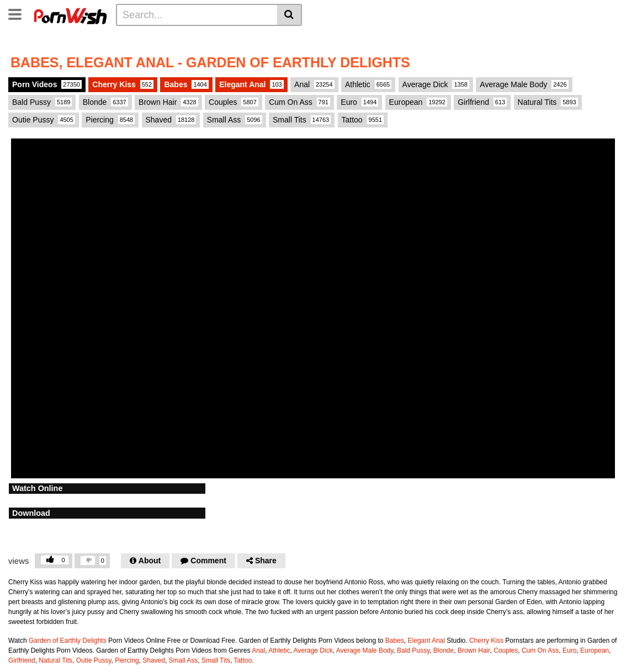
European (418, 102)
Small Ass (235, 120)
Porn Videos (47, 84)
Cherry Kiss (123, 84)
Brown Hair (168, 102)
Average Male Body (524, 84)
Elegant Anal (251, 84)
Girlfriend (482, 102)
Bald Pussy (42, 102)
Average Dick (436, 84)
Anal (314, 84)
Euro (359, 102)
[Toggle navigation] (19, 13)
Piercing (110, 120)
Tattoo (363, 120)
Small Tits (302, 120)
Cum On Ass (299, 102)
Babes (186, 84)
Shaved (171, 120)
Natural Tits (548, 102)
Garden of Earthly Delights (68, 641)
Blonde (105, 102)
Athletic (368, 84)
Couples (234, 102)
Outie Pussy (44, 120)
